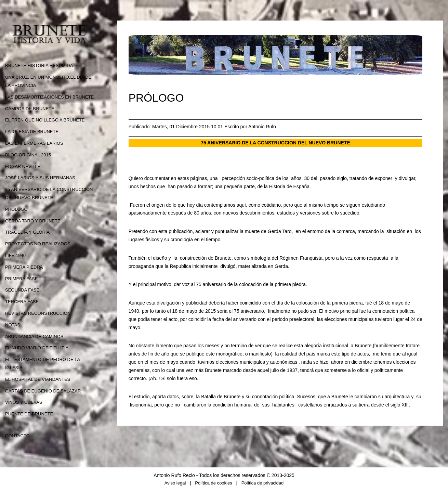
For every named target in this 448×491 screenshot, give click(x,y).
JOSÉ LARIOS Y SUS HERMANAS (40, 178)
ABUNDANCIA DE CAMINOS (34, 337)
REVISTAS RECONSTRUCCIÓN (38, 313)
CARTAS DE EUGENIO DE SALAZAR (43, 391)
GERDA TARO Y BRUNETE (33, 221)
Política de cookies (213, 483)
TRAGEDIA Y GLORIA (27, 232)
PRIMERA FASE (21, 279)
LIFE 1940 (15, 255)
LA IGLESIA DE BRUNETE (32, 132)
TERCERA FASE (22, 302)
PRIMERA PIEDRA (24, 267)
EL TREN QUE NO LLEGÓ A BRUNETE (45, 120)
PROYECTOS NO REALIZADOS (38, 244)
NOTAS (13, 325)
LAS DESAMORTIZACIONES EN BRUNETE (49, 97)
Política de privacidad (263, 483)
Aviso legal (175, 483)
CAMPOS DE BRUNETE (30, 109)
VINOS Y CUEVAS (24, 402)
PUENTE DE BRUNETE (29, 414)
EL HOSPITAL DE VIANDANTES (38, 379)
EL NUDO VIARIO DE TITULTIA (37, 348)
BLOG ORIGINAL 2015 (28, 155)
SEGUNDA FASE (22, 290)
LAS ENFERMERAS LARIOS (34, 143)
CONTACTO (17, 436)
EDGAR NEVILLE (23, 166)
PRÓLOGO (16, 209)
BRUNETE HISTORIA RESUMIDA (39, 66)
